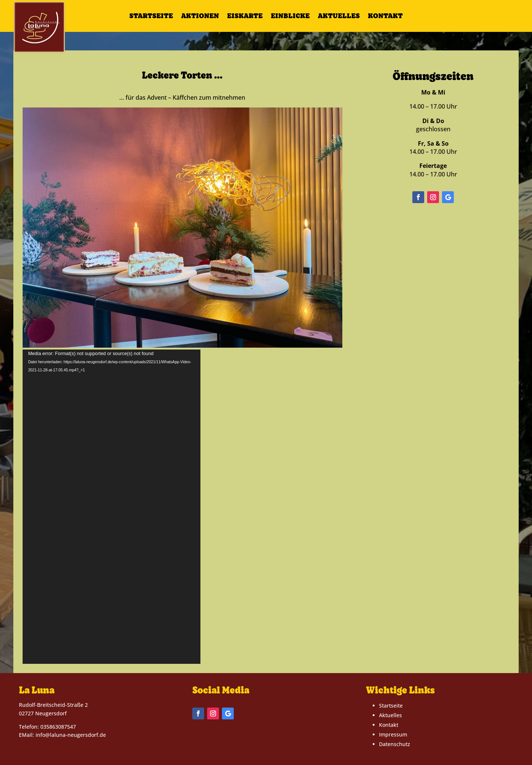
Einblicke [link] (290, 16)
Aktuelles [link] (339, 16)
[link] (39, 27)
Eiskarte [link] (245, 16)
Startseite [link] (151, 16)
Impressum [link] (393, 734)
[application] (112, 507)
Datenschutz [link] (395, 744)
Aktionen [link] (200, 16)
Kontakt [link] (385, 16)
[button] (418, 197)
